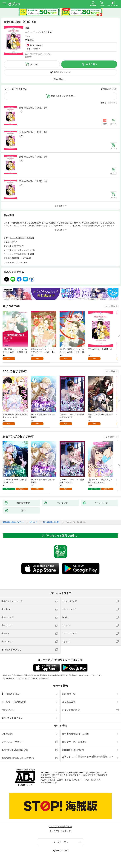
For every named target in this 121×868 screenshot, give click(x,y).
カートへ (34, 64)
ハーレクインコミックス (24, 250)
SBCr (14, 242)
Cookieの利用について (73, 750)
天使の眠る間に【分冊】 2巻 (33, 132)
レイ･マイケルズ (32, 32)
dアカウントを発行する (60, 826)
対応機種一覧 (69, 694)
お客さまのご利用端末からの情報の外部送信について (87, 758)
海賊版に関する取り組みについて (18, 758)
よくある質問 (69, 702)
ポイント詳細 (32, 49)
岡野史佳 (45, 32)
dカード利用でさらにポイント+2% (37, 54)
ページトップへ (60, 842)
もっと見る (110, 306)
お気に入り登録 (111, 89)
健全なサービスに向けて (74, 742)
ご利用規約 (7, 734)
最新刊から (112, 103)
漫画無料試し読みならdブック (13, 522)
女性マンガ (19, 246)
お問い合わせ (8, 710)
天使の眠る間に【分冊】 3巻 (33, 157)
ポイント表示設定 (71, 710)
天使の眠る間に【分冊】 (24, 254)
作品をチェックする (63, 72)
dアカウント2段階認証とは (15, 750)
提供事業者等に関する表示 (75, 734)
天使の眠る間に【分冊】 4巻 (33, 181)
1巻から (103, 103)
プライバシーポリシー (13, 742)
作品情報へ (59, 79)
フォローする (51, 32)
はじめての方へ (11, 694)
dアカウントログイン (12, 718)
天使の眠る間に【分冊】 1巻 (33, 108)
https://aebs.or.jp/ (50, 782)
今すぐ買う (92, 64)
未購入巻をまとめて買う (63, 96)
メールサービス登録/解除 (14, 702)
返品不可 (28, 57)
